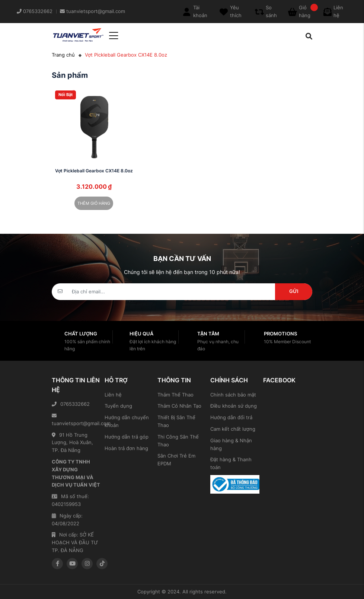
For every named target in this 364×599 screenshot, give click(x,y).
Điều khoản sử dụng (234, 406)
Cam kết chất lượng (233, 429)
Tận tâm (208, 334)
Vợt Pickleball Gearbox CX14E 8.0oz (94, 171)
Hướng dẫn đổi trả (231, 417)
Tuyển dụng (118, 406)
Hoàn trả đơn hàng (126, 448)
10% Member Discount (287, 342)
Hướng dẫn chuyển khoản (127, 421)
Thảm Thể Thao (175, 395)
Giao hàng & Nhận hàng (231, 444)
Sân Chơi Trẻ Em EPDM (176, 460)
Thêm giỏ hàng (94, 203)
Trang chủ (63, 55)
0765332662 (71, 404)
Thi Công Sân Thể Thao (178, 441)
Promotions (280, 334)
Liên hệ (113, 395)
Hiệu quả (141, 334)
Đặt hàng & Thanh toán (231, 463)
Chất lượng (81, 334)
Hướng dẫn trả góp (127, 437)
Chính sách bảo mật (233, 395)
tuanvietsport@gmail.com (76, 420)
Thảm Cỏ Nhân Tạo (179, 406)
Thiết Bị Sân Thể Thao (176, 421)
